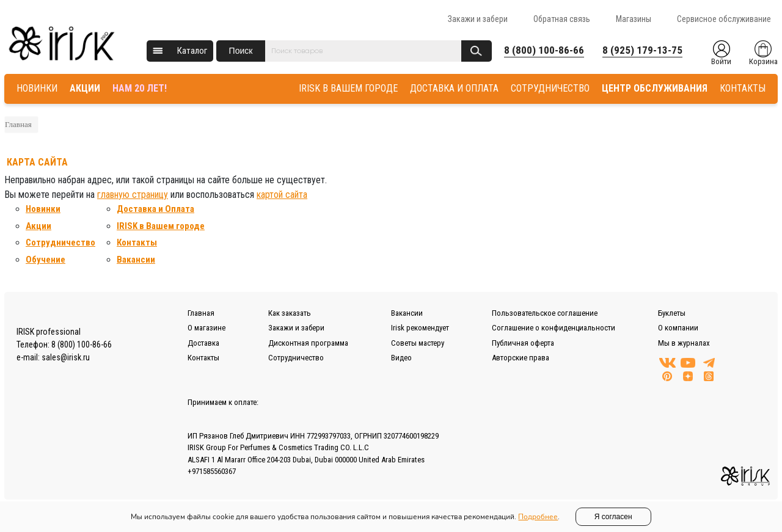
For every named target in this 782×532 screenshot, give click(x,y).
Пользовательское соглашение (545, 313)
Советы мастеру (418, 343)
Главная (18, 124)
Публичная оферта (523, 343)
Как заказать (290, 313)
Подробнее (538, 517)
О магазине (206, 328)
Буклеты (672, 313)
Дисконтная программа (308, 343)
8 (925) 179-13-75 (642, 50)
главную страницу (133, 195)
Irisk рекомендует (420, 328)
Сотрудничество (60, 242)
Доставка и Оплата (155, 209)
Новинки (43, 209)
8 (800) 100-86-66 (544, 50)
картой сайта (282, 195)
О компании (678, 328)
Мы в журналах (684, 343)
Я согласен (613, 517)
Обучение (46, 260)
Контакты (137, 242)
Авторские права (521, 358)
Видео (401, 358)
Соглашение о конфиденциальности (554, 328)
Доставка (203, 343)
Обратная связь (562, 19)
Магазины (634, 19)
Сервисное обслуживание (724, 19)
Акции (38, 226)
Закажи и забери (478, 19)
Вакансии (136, 260)
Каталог (192, 51)
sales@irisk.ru (66, 357)
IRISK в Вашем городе (161, 226)
